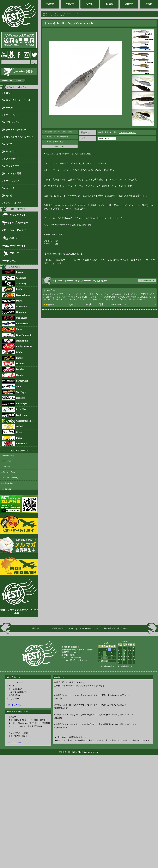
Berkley (20, 369)
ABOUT (70, 4)
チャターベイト (18, 246)
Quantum (21, 312)
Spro (19, 386)
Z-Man (20, 352)
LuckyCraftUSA (24, 346)
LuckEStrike (23, 324)
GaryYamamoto (24, 335)
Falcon (19, 272)
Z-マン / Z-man (59, 15)
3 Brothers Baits (8, 472)
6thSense (20, 398)
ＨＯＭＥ (46, 13)
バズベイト (15, 238)
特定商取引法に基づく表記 (115, 628)
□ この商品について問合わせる (56, 137)
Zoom (19, 329)
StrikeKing (22, 318)
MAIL (90, 4)
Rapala (20, 375)
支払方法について (39, 628)
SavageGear (22, 381)
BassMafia (21, 444)
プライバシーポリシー (89, 628)
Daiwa (19, 301)
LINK (149, 4)
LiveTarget (22, 404)
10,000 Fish (6, 461)
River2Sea (21, 409)
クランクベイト (18, 215)
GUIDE (129, 4)
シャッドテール (72, 13)
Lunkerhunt (22, 415)
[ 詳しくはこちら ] (14, 705)
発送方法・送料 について (63, 628)
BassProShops (23, 295)
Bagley (19, 358)
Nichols (20, 426)
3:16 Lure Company (10, 478)
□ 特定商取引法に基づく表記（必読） (59, 132)
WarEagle (21, 392)
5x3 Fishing (6, 489)
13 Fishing (6, 467)
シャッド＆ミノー (19, 230)
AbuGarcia (22, 306)
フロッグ (14, 253)
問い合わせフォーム (78, 660)
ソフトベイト (58, 13)
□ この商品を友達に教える (54, 142)
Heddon (20, 364)
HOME (50, 4)
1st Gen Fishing (8, 455)
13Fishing (21, 284)
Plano (19, 438)
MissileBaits (22, 341)
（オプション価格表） (128, 133)
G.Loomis (21, 278)
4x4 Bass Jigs (7, 483)
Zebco (19, 432)
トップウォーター (19, 223)
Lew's (19, 289)
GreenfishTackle (24, 421)
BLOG (109, 4)
